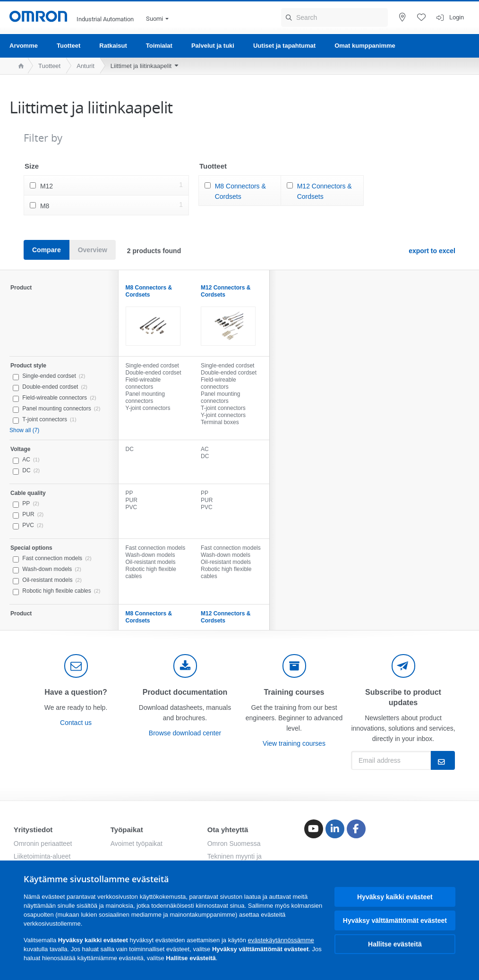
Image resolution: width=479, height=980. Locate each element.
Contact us (76, 723)
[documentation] (185, 666)
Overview (93, 250)
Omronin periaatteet (43, 844)
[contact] (76, 666)
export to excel (432, 251)
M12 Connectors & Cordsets (325, 191)
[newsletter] (403, 666)
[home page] (19, 66)
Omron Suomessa (234, 844)
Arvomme (24, 46)
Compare (47, 250)
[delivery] (294, 666)
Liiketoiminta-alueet (42, 856)
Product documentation (185, 692)
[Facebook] (356, 829)
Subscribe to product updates (403, 697)
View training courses (294, 743)
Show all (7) (24, 430)
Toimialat (159, 46)
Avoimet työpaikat (137, 844)
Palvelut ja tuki (213, 46)
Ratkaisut (113, 46)
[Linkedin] (335, 829)
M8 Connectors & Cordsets (240, 191)
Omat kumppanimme (365, 46)
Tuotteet (68, 46)
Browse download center (185, 733)
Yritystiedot (33, 830)
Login (457, 17)
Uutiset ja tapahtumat (284, 46)
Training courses (294, 692)
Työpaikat (127, 830)
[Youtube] (314, 829)
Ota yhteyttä (228, 830)
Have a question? (76, 692)
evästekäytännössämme (281, 940)
